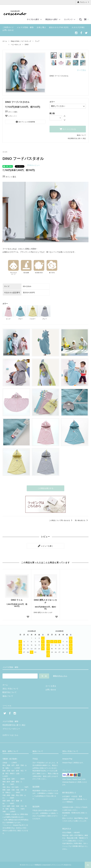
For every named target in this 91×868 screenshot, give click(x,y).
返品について (81, 135)
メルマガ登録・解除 (25, 27)
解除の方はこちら (60, 676)
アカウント (83, 2)
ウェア (37, 41)
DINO (27, 45)
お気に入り (11, 116)
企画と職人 (41, 27)
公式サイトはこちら (10, 735)
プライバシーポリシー (11, 729)
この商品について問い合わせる (61, 520)
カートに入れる (68, 129)
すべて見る (81, 70)
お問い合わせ (8, 30)
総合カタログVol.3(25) (59, 27)
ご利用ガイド (8, 27)
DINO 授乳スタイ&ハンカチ (45, 601)
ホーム (5, 41)
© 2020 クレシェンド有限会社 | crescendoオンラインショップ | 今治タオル (46, 865)
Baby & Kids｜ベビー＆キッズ (21, 41)
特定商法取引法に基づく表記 (14, 725)
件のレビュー (34, 165)
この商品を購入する (45, 488)
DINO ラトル (17, 600)
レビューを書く (45, 546)
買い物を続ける (82, 520)
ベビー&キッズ (16, 45)
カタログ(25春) (78, 27)
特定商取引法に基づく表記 (77, 138)
